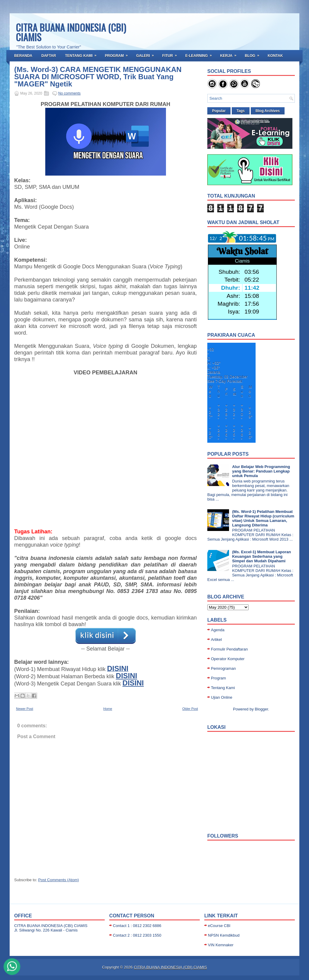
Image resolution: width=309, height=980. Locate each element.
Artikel (216, 640)
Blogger (261, 709)
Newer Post (25, 709)
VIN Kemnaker (221, 945)
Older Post (190, 709)
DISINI (127, 676)
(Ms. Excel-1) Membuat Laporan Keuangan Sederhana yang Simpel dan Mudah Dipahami (261, 556)
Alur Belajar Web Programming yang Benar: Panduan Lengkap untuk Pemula (261, 471)
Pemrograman (223, 668)
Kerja (230, 54)
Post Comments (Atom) (59, 880)
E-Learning (201, 54)
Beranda (23, 56)
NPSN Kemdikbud (224, 935)
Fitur (172, 54)
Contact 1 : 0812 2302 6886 (137, 926)
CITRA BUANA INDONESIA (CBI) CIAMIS (71, 32)
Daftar (49, 56)
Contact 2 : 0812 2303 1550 (137, 935)
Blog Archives (268, 111)
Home (108, 709)
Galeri (147, 54)
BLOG (254, 54)
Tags (241, 111)
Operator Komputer (228, 659)
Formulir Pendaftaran (229, 649)
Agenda (218, 630)
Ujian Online (222, 697)
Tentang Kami (83, 54)
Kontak (275, 56)
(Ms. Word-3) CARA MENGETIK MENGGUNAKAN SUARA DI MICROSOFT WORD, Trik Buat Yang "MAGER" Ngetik (98, 77)
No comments (69, 93)
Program (118, 54)
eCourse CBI (219, 926)
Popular (219, 111)
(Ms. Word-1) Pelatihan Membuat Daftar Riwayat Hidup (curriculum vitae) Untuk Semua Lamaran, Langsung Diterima (263, 518)
